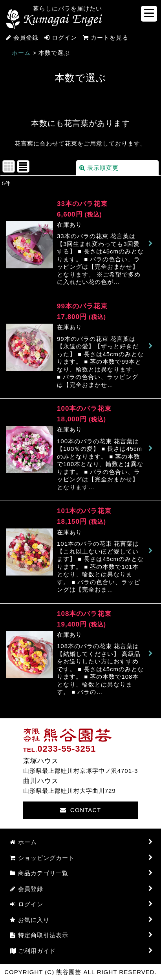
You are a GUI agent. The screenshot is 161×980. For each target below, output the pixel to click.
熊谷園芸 (54, 19)
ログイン (64, 37)
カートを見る (103, 37)
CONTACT (80, 810)
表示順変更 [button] (99, 168)
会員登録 (26, 37)
